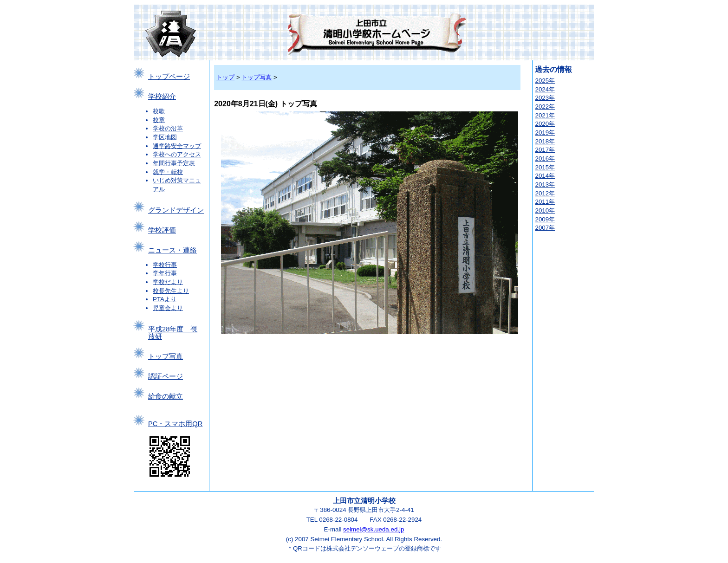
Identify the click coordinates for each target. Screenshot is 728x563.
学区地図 (165, 137)
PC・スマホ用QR (175, 424)
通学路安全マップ (177, 146)
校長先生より (171, 291)
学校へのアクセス (177, 154)
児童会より (168, 308)
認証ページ (166, 376)
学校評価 (162, 230)
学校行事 (165, 265)
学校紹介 (162, 97)
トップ (225, 77)
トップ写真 (166, 356)
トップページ (169, 77)
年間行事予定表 (174, 163)
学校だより (168, 282)
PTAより (165, 299)
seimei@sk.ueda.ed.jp (374, 529)
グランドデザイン (176, 210)
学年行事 (165, 273)
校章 (159, 120)
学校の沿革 (168, 128)
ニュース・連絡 (172, 250)
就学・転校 (168, 172)
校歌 (159, 111)
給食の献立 (166, 396)
